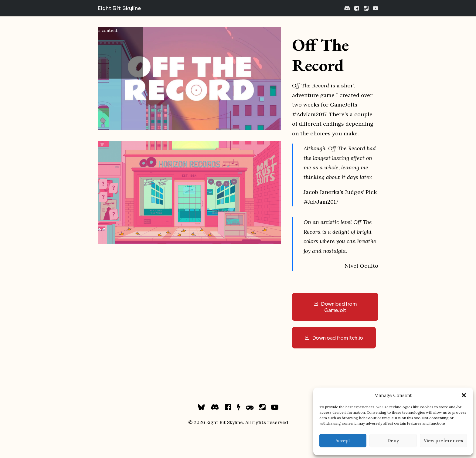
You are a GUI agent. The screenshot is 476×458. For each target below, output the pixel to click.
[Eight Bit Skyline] (119, 8)
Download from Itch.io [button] (334, 338)
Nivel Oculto (361, 266)
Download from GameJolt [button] (335, 307)
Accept (343, 441)
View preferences (443, 441)
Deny (393, 441)
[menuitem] (347, 8)
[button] (464, 395)
